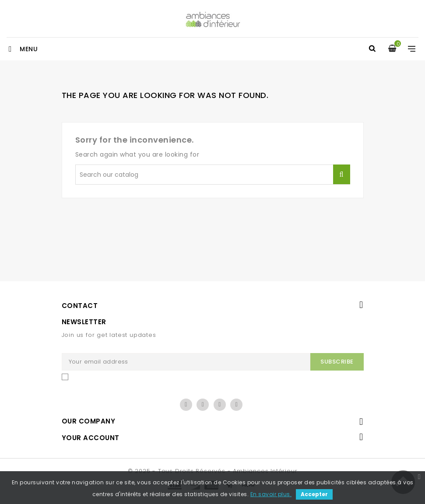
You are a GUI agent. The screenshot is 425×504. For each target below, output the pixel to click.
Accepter (314, 494)
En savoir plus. (271, 494)
